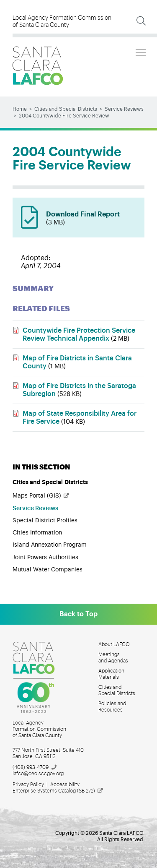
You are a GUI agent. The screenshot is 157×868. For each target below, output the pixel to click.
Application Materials (111, 674)
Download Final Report (91, 219)
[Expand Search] (141, 21)
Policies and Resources (112, 707)
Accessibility (65, 785)
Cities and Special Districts (66, 109)
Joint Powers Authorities (45, 558)
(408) (35, 767)
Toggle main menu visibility (141, 51)
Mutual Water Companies (48, 570)
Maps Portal (41, 496)
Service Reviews (124, 109)
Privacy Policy (28, 785)
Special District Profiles (45, 521)
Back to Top (78, 614)
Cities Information (37, 533)
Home (20, 109)
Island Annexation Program (50, 545)
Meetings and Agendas (113, 658)
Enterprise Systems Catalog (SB (58, 791)
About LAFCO (114, 644)
